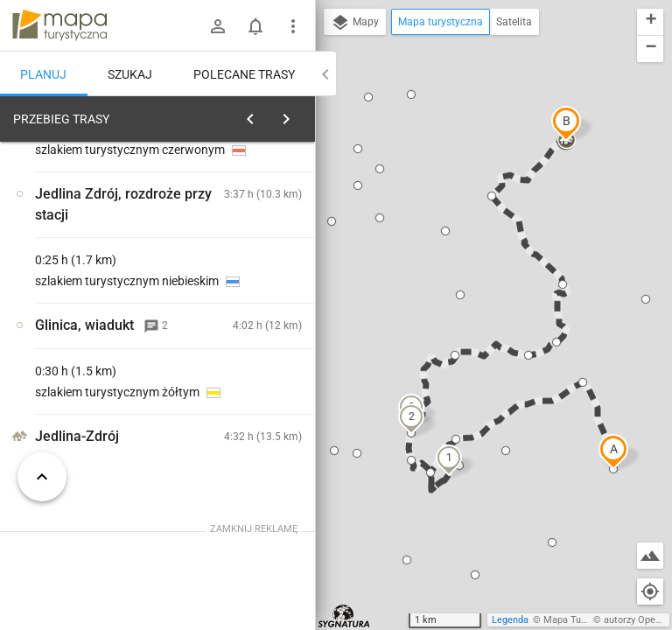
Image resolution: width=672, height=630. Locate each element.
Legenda (510, 620)
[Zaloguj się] (218, 26)
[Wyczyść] (300, 115)
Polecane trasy (244, 74)
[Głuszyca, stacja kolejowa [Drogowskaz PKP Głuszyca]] (252, 415)
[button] (613, 451)
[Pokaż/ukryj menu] (293, 26)
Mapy (355, 23)
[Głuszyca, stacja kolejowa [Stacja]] (94, 378)
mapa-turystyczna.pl (59, 25)
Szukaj (130, 74)
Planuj (43, 74)
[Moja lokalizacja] (650, 591)
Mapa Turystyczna (583, 620)
